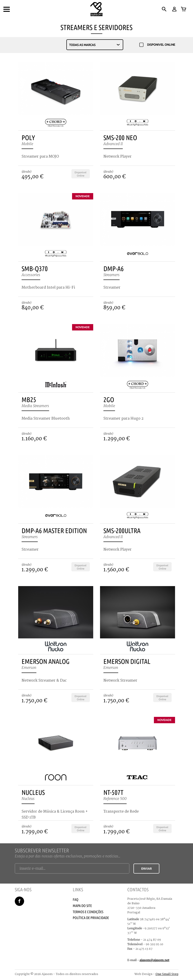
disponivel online (157, 45)
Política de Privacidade (91, 918)
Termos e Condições (88, 912)
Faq (76, 899)
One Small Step (167, 974)
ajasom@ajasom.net (154, 960)
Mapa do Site (82, 906)
